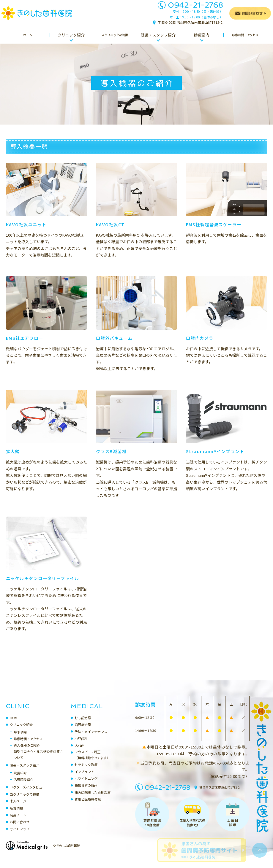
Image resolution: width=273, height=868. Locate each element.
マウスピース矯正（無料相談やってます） (92, 761)
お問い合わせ (20, 828)
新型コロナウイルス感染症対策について (38, 760)
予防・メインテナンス (91, 738)
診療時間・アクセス (28, 745)
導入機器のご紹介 (27, 751)
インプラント (84, 778)
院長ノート (18, 821)
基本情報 (20, 738)
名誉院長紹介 (23, 785)
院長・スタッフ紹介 (25, 771)
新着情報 (16, 814)
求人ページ (18, 807)
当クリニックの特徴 (25, 800)
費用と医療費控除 (88, 805)
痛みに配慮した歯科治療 (93, 798)
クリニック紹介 (21, 730)
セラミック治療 (86, 770)
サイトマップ (20, 835)
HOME (15, 724)
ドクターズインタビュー (28, 793)
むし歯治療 (83, 724)
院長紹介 (20, 779)
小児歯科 (81, 744)
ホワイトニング (86, 784)
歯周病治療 (83, 730)
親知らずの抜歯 (86, 791)
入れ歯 (79, 751)
